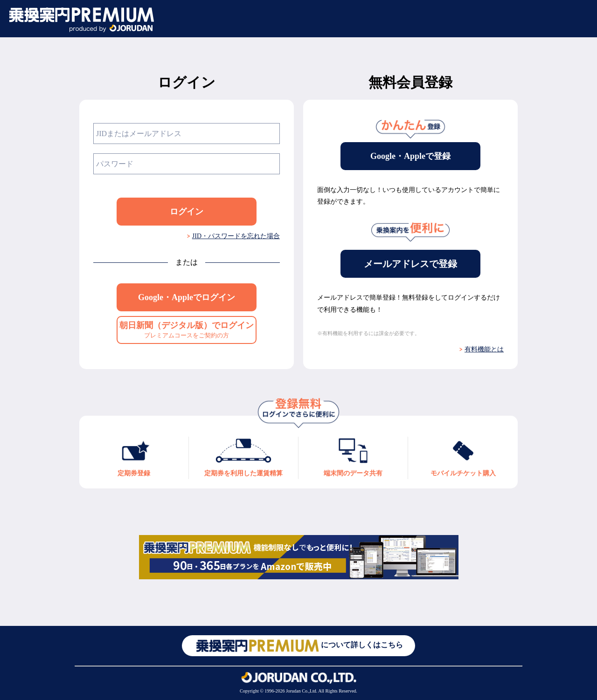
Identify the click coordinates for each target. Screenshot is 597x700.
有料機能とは (484, 349)
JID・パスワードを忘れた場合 (236, 236)
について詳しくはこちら (298, 646)
